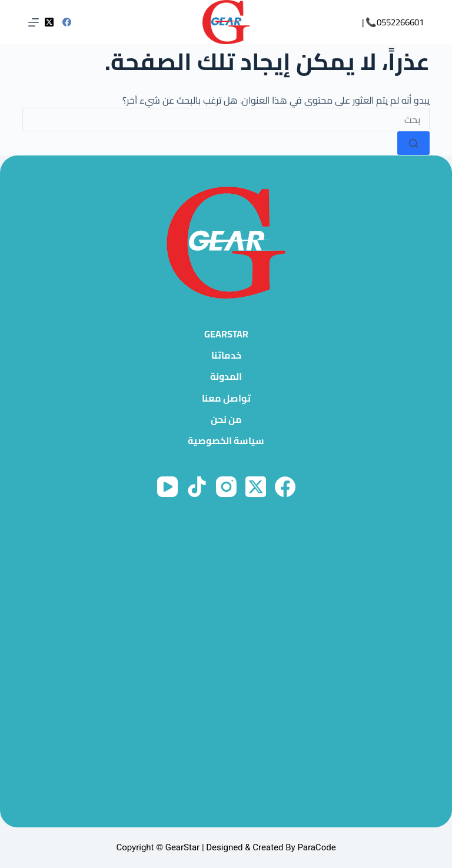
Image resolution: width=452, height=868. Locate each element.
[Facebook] (67, 22)
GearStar (226, 334)
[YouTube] (167, 487)
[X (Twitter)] (49, 22)
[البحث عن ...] (226, 120)
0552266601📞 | (393, 22)
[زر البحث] (413, 143)
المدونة (226, 377)
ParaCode (316, 847)
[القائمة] (34, 22)
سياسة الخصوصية (226, 441)
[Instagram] (226, 487)
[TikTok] (197, 487)
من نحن (226, 420)
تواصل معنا (226, 398)
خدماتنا (226, 355)
